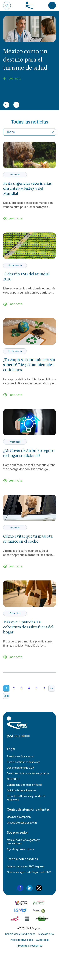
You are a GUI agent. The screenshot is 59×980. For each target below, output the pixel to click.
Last (6, 696)
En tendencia (15, 265)
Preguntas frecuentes (29, 946)
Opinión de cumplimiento (21, 790)
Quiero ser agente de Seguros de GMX (29, 872)
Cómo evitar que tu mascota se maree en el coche (28, 539)
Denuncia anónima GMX (21, 768)
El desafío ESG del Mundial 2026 (26, 277)
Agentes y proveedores (20, 849)
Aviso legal (42, 940)
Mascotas (15, 175)
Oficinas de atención (19, 817)
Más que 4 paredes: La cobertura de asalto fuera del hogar (28, 627)
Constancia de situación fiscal (24, 785)
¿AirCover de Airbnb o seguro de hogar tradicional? (29, 453)
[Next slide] (16, 105)
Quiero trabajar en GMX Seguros (25, 867)
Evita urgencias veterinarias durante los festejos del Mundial (27, 188)
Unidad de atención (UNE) (22, 823)
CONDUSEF (14, 779)
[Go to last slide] (6, 105)
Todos (11, 132)
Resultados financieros (20, 756)
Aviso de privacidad (22, 940)
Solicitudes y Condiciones (20, 934)
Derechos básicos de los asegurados (28, 773)
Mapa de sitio (46, 934)
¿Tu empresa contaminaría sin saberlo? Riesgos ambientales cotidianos (29, 365)
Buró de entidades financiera (24, 762)
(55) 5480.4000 (18, 736)
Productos (15, 442)
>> (52, 688)
